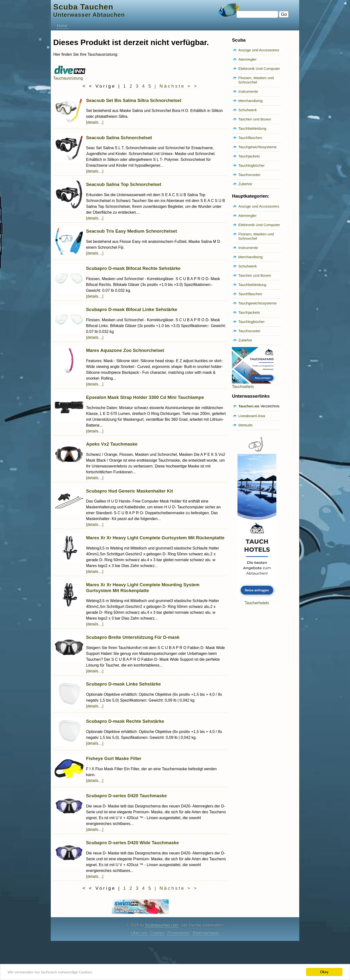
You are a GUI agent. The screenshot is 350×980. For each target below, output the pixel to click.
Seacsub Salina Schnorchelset (119, 138)
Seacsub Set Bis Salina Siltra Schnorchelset (134, 100)
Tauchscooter (249, 175)
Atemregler (247, 59)
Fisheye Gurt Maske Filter (114, 758)
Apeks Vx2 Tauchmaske (112, 444)
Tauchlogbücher (251, 165)
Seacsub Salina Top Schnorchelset (124, 184)
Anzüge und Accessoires (259, 50)
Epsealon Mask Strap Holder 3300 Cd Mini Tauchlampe (145, 397)
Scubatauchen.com (162, 925)
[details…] (95, 122)
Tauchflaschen (250, 138)
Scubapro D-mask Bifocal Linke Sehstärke (132, 309)
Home (62, 26)
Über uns (139, 933)
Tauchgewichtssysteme (257, 147)
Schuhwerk (247, 110)
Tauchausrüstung (70, 76)
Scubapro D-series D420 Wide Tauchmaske (132, 843)
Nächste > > (179, 86)
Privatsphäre (178, 933)
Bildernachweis (206, 933)
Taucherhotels (257, 601)
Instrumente (248, 91)
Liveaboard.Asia (252, 416)
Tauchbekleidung (252, 128)
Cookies (157, 933)
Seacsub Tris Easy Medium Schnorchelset (131, 231)
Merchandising (250, 101)
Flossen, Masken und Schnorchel (256, 80)
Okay (324, 972)
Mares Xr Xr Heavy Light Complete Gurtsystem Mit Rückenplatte (155, 538)
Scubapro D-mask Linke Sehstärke (123, 684)
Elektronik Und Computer (259, 69)
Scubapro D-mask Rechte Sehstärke (125, 721)
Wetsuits (245, 425)
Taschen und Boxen (255, 119)
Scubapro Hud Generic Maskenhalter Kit (130, 491)
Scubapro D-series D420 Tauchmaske (126, 796)
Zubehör (245, 184)
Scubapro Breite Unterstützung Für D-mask (133, 637)
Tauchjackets (249, 156)
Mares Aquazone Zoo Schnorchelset (125, 350)
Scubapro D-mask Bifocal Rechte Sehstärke (133, 268)
